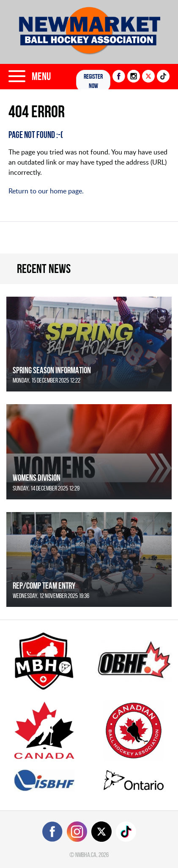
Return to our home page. (46, 191)
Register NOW (93, 81)
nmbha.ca (86, 855)
